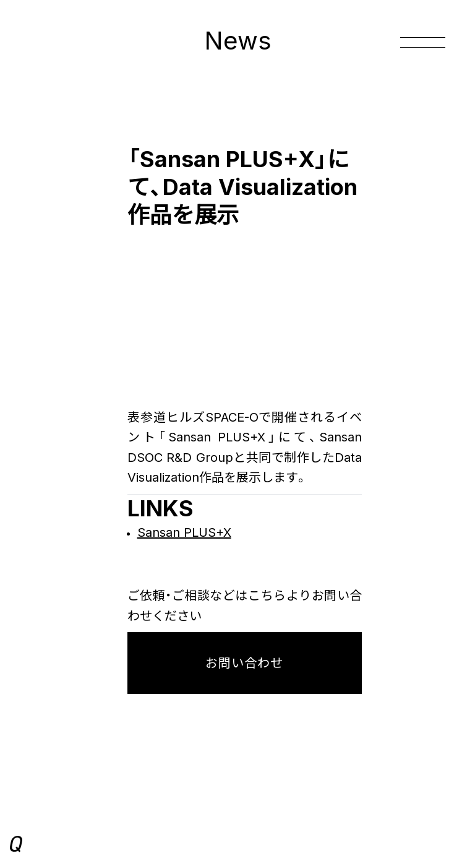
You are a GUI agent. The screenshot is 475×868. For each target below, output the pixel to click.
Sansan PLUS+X (184, 532)
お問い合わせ (244, 663)
